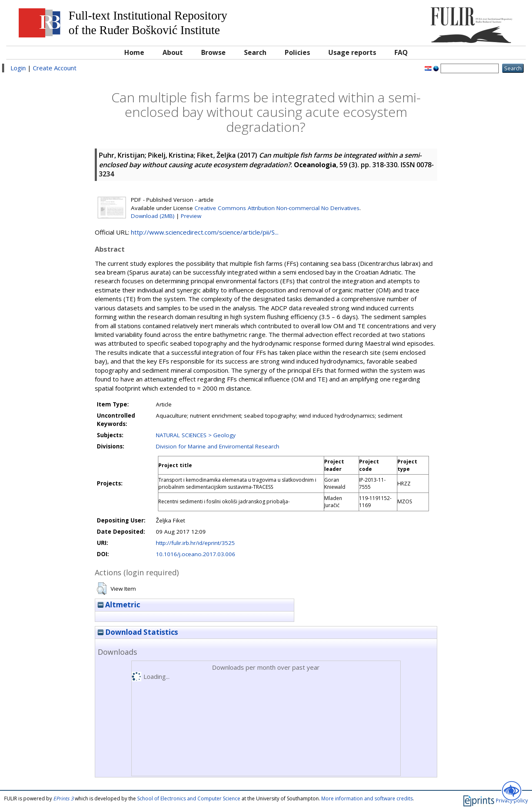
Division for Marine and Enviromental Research (218, 446)
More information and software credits (367, 798)
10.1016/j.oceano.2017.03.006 (196, 554)
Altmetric (119, 605)
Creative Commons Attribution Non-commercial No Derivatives (277, 208)
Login (18, 68)
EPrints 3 (63, 798)
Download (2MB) (153, 216)
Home (134, 52)
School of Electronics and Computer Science (189, 798)
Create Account (55, 68)
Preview (191, 216)
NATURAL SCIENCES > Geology (196, 435)
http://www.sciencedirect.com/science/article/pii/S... (205, 232)
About (173, 52)
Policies (297, 52)
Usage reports (352, 52)
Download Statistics (138, 632)
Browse (213, 52)
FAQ (401, 52)
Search (255, 52)
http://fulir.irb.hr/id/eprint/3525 (195, 543)
